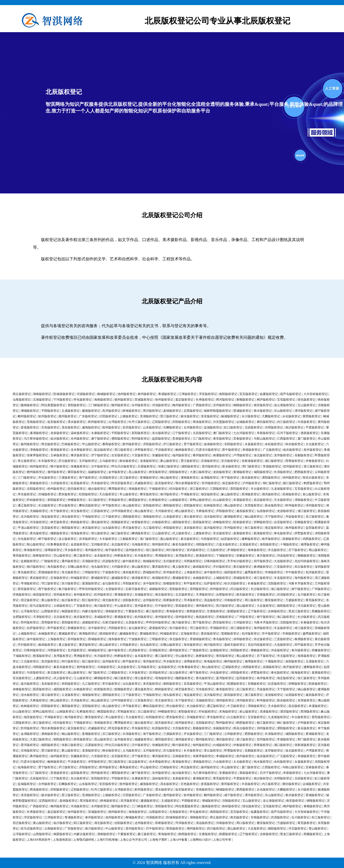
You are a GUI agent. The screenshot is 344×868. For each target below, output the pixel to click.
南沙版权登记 (294, 427)
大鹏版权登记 (271, 416)
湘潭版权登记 (310, 544)
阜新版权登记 (266, 433)
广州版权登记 (321, 589)
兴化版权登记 (27, 539)
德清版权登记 (141, 578)
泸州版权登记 (251, 483)
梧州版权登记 (56, 489)
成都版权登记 (158, 589)
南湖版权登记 (161, 578)
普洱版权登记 (211, 466)
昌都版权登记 (291, 539)
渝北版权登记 (263, 455)
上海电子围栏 (158, 840)
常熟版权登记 (117, 500)
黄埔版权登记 (242, 472)
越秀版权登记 (254, 572)
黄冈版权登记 (230, 784)
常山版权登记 (128, 494)
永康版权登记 (100, 433)
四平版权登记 (263, 561)
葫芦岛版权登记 (291, 394)
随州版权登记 (120, 405)
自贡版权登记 (283, 522)
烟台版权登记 (97, 489)
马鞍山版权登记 (264, 439)
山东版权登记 (152, 427)
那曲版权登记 (39, 483)
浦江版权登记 (307, 511)
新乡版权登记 (231, 466)
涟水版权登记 (213, 517)
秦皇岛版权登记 (183, 544)
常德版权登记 (272, 466)
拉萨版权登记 (213, 583)
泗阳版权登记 (132, 517)
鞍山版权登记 (36, 544)
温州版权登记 (135, 550)
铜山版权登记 (169, 478)
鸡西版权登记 (312, 539)
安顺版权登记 (304, 522)
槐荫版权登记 (59, 533)
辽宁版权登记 (257, 611)
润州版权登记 (291, 478)
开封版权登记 (222, 567)
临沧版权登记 (292, 450)
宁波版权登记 (111, 572)
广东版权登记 (88, 416)
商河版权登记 (225, 400)
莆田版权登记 (77, 472)
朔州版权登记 (161, 544)
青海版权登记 (175, 611)
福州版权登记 (181, 455)
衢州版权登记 (202, 455)
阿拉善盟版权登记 (53, 405)
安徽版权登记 (161, 455)
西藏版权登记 (321, 611)
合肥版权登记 (225, 595)
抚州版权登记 (111, 427)
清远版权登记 (213, 600)
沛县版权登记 (286, 556)
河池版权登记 (161, 405)
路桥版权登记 (42, 556)
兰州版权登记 (242, 622)
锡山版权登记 (254, 517)
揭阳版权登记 (286, 606)
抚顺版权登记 (120, 522)
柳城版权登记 (106, 394)
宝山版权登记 (307, 405)
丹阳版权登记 (132, 583)
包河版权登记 (315, 572)
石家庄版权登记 (136, 589)
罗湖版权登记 (236, 550)
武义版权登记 (181, 533)
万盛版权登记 (294, 600)
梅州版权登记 (181, 405)
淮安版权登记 (210, 416)
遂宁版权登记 (100, 439)
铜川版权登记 (36, 567)
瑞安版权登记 (210, 494)
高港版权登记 (291, 494)
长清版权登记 (283, 472)
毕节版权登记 (111, 505)
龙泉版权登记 (59, 433)
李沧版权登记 (27, 494)
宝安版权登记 (304, 489)
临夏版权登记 (269, 394)
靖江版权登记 (263, 578)
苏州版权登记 (172, 572)
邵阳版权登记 (193, 505)
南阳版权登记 (228, 394)
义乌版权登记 (108, 461)
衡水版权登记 (263, 411)
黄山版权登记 (50, 600)
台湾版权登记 (117, 422)
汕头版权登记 (111, 528)
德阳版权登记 (190, 466)
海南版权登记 (103, 400)
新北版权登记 (190, 539)
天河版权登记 (164, 511)
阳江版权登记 (91, 600)
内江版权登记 (286, 422)
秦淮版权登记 (225, 689)
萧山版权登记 (169, 461)
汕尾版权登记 (22, 400)
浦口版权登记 (274, 461)
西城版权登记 (152, 572)
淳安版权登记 (208, 394)
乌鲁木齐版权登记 (300, 583)
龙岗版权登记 (222, 472)
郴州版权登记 (27, 416)
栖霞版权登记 (138, 500)
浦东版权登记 (132, 572)
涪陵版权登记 (231, 801)
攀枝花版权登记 (90, 505)
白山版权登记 (222, 500)
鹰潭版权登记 (117, 489)
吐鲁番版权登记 (58, 544)
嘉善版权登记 (242, 533)
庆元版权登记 (68, 461)
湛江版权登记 (313, 466)
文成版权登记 (71, 411)
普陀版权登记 (239, 489)
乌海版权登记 (141, 544)
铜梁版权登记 (71, 611)
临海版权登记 (213, 444)
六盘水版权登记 (227, 544)
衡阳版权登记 (71, 528)
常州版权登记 (233, 528)
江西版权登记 (286, 439)
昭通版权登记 (236, 684)
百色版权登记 (50, 427)
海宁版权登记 (88, 478)
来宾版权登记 (91, 528)
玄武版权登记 (172, 561)
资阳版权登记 (77, 405)
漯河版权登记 (304, 411)
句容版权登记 (210, 539)
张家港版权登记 (252, 461)
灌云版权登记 (193, 517)
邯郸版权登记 (263, 522)
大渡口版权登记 (200, 472)
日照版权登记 (108, 416)
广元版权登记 (272, 450)
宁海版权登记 (91, 517)
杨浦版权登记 (230, 416)
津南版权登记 (39, 450)
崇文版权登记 (80, 511)
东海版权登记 (228, 712)
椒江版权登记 (120, 533)
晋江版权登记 (169, 416)
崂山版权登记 (184, 511)
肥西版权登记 (304, 472)
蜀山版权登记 (318, 550)
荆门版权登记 (251, 466)
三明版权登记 (91, 572)
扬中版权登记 (132, 561)
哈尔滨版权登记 (235, 583)
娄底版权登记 (30, 427)
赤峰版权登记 (222, 522)
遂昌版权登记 (245, 511)
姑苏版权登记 (230, 539)
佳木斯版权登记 (81, 450)
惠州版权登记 (68, 416)
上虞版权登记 (202, 533)
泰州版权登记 (147, 394)
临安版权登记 (56, 422)
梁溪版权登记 (91, 583)
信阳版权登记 (132, 600)
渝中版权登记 (213, 572)
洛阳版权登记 (269, 544)
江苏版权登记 (100, 511)
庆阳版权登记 (181, 422)
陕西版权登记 (196, 611)
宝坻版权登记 (286, 400)
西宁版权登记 (47, 589)
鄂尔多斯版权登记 (187, 483)
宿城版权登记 (242, 578)
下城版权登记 (225, 556)
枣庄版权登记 (132, 528)
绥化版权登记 (307, 400)
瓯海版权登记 (263, 533)
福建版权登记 (97, 472)
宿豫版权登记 (245, 556)
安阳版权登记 (152, 505)
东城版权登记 (144, 595)
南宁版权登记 (300, 589)
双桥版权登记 (172, 600)
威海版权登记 (91, 427)
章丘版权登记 (27, 461)
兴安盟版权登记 (224, 422)
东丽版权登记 (222, 728)
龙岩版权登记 (193, 528)
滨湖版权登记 (91, 561)
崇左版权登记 (304, 567)
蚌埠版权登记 (294, 505)
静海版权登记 (132, 411)
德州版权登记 (123, 400)
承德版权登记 (251, 450)
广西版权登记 (202, 405)
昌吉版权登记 (263, 500)
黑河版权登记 (152, 411)
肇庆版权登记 (80, 455)
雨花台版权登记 (313, 478)
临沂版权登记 (71, 600)
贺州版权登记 (292, 466)
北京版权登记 (184, 595)
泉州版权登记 (83, 595)
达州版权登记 (152, 600)
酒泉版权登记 (310, 433)
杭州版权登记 (103, 595)
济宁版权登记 (100, 455)
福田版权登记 (233, 572)
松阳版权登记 (88, 494)
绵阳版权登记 (205, 544)
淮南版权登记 (138, 489)
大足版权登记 (266, 606)
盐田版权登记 (315, 528)
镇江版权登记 (155, 550)
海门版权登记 (149, 539)
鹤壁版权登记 (313, 483)
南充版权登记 (245, 595)
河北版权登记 (307, 606)
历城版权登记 (47, 494)
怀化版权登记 (83, 400)
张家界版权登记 (37, 455)
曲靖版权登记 (202, 567)
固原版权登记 (202, 522)
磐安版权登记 (149, 494)
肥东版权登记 (68, 494)
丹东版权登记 (100, 483)
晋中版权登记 (231, 450)
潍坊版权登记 (225, 739)
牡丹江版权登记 (139, 422)
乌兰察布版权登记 (36, 439)
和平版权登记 (193, 583)
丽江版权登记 (292, 483)
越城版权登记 (120, 578)
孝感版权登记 (225, 756)
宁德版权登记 (158, 489)
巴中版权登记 (164, 606)
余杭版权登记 (274, 444)
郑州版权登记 (219, 589)
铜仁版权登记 (272, 483)
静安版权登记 (158, 472)
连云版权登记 (68, 539)
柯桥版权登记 (123, 556)
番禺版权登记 (111, 444)
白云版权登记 (236, 717)
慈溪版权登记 (205, 556)
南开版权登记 (271, 539)
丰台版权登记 (260, 489)
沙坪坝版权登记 (122, 511)
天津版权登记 (205, 595)
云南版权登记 (62, 606)
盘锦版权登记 (172, 411)
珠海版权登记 (33, 550)
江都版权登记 (128, 539)
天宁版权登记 (274, 517)
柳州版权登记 (233, 661)
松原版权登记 (80, 483)
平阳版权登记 (120, 433)
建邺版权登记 (251, 539)
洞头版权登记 (71, 517)
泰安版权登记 (222, 439)
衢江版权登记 (83, 556)
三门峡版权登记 (99, 405)
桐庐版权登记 (266, 400)
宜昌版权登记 (50, 528)
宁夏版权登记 (135, 611)
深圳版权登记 (242, 639)
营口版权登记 (123, 450)
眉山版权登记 (245, 606)
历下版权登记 (297, 550)
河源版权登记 (86, 394)
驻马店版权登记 (40, 606)
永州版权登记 (141, 405)
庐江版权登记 (172, 444)
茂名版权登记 (71, 427)
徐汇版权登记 (254, 528)
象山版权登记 (230, 494)
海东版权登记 (56, 567)
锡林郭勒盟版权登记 (218, 411)
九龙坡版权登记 (282, 489)
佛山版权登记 (233, 505)
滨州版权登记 (222, 405)
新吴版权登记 (251, 478)
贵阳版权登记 (178, 589)
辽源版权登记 (231, 667)
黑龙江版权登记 (299, 611)
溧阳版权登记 (271, 478)
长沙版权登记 (260, 589)
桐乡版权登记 (128, 461)
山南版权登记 (178, 500)
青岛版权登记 (27, 572)
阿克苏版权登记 (122, 483)
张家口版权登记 (169, 466)
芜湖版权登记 (149, 416)
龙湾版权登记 (184, 556)
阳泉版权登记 (242, 522)
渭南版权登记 (304, 500)
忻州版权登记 (211, 483)
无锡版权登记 (39, 511)
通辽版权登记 (27, 505)
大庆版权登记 (59, 483)
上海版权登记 (193, 572)
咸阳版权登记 (181, 522)
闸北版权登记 (50, 444)
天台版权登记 (108, 494)
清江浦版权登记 (241, 628)
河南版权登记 (233, 600)
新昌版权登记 (233, 695)
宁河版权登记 (62, 400)
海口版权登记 (280, 589)
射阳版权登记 (56, 500)
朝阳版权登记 (178, 472)
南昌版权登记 (42, 595)
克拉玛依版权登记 (307, 561)
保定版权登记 (231, 483)
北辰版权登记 (202, 433)
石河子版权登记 (288, 433)
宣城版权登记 (144, 400)
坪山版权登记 (91, 444)
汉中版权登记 (100, 466)
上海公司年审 (222, 840)
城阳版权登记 (263, 472)
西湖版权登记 (251, 494)
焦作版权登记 (313, 450)
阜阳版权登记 (172, 528)
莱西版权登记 (312, 416)
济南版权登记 (22, 595)
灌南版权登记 (190, 478)
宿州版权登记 (62, 595)
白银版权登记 (161, 522)
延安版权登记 (164, 483)
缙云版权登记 (100, 533)
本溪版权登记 (242, 500)
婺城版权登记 (100, 578)
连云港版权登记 (285, 405)
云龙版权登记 (172, 517)
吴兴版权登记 (30, 517)
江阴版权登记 (219, 489)
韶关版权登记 (77, 489)
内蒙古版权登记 (93, 611)
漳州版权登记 (315, 505)
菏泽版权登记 (193, 600)
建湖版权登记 (233, 517)
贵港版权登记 (181, 439)
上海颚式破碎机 (84, 840)
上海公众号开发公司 (134, 840)
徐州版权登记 (164, 400)
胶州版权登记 (132, 444)
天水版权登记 (283, 500)
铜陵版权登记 (242, 405)
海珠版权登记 (257, 550)
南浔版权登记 (169, 494)
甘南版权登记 (266, 595)
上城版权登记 (222, 578)
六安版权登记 (141, 455)
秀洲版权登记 (164, 556)
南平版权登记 (114, 550)
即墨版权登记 (233, 751)
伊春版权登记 (315, 461)
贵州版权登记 (144, 606)
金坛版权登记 (111, 583)
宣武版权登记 (196, 550)
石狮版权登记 (172, 427)
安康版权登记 (228, 773)
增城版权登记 (30, 411)
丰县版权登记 (283, 578)
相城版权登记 (152, 561)
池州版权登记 (126, 394)
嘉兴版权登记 (213, 528)
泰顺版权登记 (245, 400)
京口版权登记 (97, 500)
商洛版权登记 (202, 422)
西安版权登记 (27, 589)
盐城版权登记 (213, 427)
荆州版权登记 (141, 439)
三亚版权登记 (283, 567)
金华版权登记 (117, 472)
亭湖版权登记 (30, 583)
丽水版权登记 (190, 416)
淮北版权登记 (71, 572)
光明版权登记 (274, 427)
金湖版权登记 (210, 478)
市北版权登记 (277, 550)
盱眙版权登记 (36, 500)
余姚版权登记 (202, 578)
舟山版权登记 (230, 767)
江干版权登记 (111, 517)
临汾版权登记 (59, 439)
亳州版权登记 (94, 550)
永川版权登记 (251, 416)
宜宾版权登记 (248, 394)
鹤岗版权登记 (80, 522)
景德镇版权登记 (49, 572)
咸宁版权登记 (233, 795)
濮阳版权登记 (120, 439)
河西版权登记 (193, 561)
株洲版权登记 (263, 567)
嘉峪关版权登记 (235, 645)
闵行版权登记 (175, 550)
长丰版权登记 (47, 461)
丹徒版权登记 (294, 517)
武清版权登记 (286, 595)
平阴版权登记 (50, 411)
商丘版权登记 (22, 394)
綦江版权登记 (155, 611)
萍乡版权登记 (74, 550)
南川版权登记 (103, 606)
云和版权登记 (233, 734)
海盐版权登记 (50, 517)
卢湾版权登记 (242, 455)
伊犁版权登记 (144, 450)
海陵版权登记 (152, 517)
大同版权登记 (120, 567)
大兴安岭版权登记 (316, 394)
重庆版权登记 (161, 567)
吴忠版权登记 (120, 544)
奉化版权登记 (283, 533)
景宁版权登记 (193, 444)
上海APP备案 (179, 840)
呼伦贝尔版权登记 (123, 466)
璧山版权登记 (318, 828)
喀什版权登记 (59, 466)
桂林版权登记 (213, 505)
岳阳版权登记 (36, 489)
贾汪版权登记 (190, 461)
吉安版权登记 (120, 455)
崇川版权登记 (71, 583)
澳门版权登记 (222, 433)
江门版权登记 (202, 439)
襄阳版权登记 (172, 505)
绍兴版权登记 (178, 489)
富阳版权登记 (141, 433)
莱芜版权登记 (315, 600)
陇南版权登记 (30, 405)
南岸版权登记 (294, 528)
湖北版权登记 (111, 600)
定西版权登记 (193, 411)
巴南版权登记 (71, 444)
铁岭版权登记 (231, 806)
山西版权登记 (50, 611)
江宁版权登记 (181, 433)
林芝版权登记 (59, 522)
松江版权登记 (321, 817)
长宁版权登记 (59, 511)
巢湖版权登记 (39, 433)
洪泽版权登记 (88, 539)
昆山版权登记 (138, 472)
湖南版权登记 (42, 394)
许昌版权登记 (307, 422)
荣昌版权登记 (184, 606)
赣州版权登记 (36, 472)
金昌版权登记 (80, 544)
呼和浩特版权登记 (91, 589)
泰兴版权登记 (266, 556)
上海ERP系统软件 (39, 840)
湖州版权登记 (225, 700)
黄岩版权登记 (39, 578)
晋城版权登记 (242, 411)
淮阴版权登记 (239, 650)
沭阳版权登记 (239, 673)
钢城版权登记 (225, 790)
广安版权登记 (83, 606)
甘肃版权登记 (216, 611)
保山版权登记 (132, 505)
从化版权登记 (291, 416)
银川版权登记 (68, 589)
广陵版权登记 (50, 561)
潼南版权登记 (114, 611)
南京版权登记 (164, 595)
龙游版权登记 (286, 511)
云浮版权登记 (30, 611)
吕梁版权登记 (147, 466)
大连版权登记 (283, 561)
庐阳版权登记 (225, 511)
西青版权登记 (294, 461)
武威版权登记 (144, 483)
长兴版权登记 (144, 556)
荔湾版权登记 (225, 678)
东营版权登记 (254, 505)
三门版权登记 (27, 478)
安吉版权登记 (222, 533)
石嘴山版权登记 (78, 567)
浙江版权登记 (199, 489)
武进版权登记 (111, 561)
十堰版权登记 (289, 544)
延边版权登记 (103, 450)
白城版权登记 (222, 745)
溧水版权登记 (77, 422)
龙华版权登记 (283, 455)
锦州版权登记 (39, 466)
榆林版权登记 (184, 450)
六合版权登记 (222, 762)
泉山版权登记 (312, 494)
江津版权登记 (187, 394)
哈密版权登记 (141, 522)
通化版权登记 (100, 522)
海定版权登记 (274, 528)
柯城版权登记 (80, 578)
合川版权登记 (307, 595)
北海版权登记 (42, 400)
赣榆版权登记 (307, 556)
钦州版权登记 (47, 416)
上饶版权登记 (128, 416)
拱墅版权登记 (304, 533)
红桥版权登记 (158, 500)
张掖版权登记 (80, 466)
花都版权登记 (304, 455)
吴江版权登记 (315, 517)
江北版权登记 (216, 550)
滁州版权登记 (56, 472)
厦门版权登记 (307, 439)
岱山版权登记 (62, 556)
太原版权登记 (114, 589)
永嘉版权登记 (254, 444)
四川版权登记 (225, 606)
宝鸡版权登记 (100, 544)
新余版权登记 (274, 505)
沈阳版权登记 (277, 583)
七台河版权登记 (244, 433)
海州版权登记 (304, 578)
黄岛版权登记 (39, 533)
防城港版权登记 (64, 394)
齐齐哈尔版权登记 (239, 561)
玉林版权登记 (59, 455)
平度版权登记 (315, 427)
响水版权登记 (294, 444)
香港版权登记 (59, 450)
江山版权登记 (161, 533)
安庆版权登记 (132, 427)
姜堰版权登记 (149, 478)
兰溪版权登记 (68, 478)
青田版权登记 (22, 556)
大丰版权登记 (108, 539)
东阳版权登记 (233, 444)
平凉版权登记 (164, 450)
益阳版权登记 (161, 439)
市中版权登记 (294, 572)
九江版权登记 (152, 528)
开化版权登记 (47, 478)
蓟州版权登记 (97, 422)
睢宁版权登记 (47, 539)
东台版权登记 (161, 433)
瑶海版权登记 (80, 533)
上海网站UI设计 (200, 840)
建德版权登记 (91, 411)
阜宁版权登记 (230, 478)
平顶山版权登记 (28, 528)
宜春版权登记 (242, 439)
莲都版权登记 (230, 634)
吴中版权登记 (152, 583)
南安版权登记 (263, 405)
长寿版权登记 (205, 400)
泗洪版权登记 (271, 494)
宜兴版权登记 (230, 461)
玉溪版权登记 (248, 544)
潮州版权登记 (205, 606)
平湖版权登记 (190, 494)
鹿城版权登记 (181, 578)
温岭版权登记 (80, 433)
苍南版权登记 (36, 422)
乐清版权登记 (108, 478)
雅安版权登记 (274, 600)
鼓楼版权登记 (172, 583)
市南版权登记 (274, 572)
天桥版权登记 (205, 511)
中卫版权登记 (236, 706)
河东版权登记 (39, 522)
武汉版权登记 (239, 589)
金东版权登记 (103, 556)
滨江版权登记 (128, 478)
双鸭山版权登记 (200, 500)
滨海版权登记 (210, 461)
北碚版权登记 (254, 427)
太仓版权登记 (315, 444)
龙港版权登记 (149, 461)
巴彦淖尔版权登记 (208, 450)
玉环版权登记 (88, 461)
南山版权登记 (144, 511)
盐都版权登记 (30, 561)
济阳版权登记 (152, 444)
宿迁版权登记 (30, 600)
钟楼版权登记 (77, 500)
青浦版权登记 (167, 394)
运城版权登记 (245, 422)
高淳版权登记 (111, 411)
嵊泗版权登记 (141, 533)
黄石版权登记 (242, 567)
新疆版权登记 (236, 611)
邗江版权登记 (50, 583)
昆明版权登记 (199, 589)
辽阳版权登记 (161, 422)
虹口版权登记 (233, 427)
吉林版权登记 (277, 611)
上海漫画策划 (62, 840)
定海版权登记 (59, 578)
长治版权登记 (47, 505)
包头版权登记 (100, 567)
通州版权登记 (71, 561)
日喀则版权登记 (214, 561)
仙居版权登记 (266, 511)
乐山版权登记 (283, 411)
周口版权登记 (254, 600)
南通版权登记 (222, 455)
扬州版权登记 (30, 444)
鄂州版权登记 (225, 723)
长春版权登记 (257, 583)
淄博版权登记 (53, 550)
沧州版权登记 (80, 439)
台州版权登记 (193, 427)
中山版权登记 (123, 606)
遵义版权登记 (181, 567)
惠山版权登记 (169, 539)
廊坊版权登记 (266, 422)
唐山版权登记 (141, 567)
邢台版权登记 (68, 505)
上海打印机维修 (107, 840)
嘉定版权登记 (184, 400)
